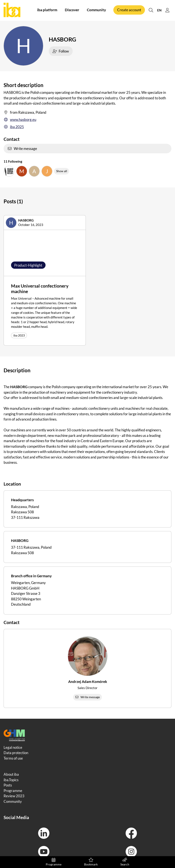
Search (125, 862)
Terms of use (13, 758)
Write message (22, 149)
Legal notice (13, 747)
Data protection (16, 753)
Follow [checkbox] (61, 51)
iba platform (47, 10)
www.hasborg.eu (20, 120)
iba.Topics (11, 780)
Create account (129, 10)
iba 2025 (14, 127)
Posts (8, 785)
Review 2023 (14, 796)
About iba (11, 774)
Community (96, 10)
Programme (54, 862)
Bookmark (91, 862)
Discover (72, 10)
